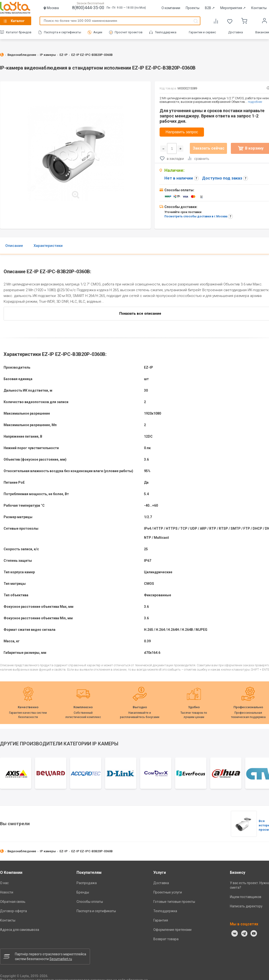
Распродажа (87, 883)
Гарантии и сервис (202, 32)
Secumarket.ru (61, 959)
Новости (7, 892)
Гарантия (161, 920)
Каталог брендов (19, 32)
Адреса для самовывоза (20, 930)
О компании (171, 8)
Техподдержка (166, 32)
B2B (210, 8)
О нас (4, 883)
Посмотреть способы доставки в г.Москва (196, 216)
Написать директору (246, 906)
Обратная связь (13, 902)
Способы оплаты (90, 902)
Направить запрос (182, 132)
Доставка (236, 32)
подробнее (255, 102)
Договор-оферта (13, 911)
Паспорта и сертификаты (63, 32)
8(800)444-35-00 (88, 8)
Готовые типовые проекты (174, 902)
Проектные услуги (168, 892)
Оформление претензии (172, 930)
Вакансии (262, 32)
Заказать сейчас (209, 148)
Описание (14, 246)
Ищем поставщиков (246, 897)
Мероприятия (233, 8)
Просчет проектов (129, 32)
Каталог (18, 21)
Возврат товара (166, 939)
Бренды (83, 892)
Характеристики (48, 246)
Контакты (259, 8)
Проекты (193, 8)
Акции (98, 32)
